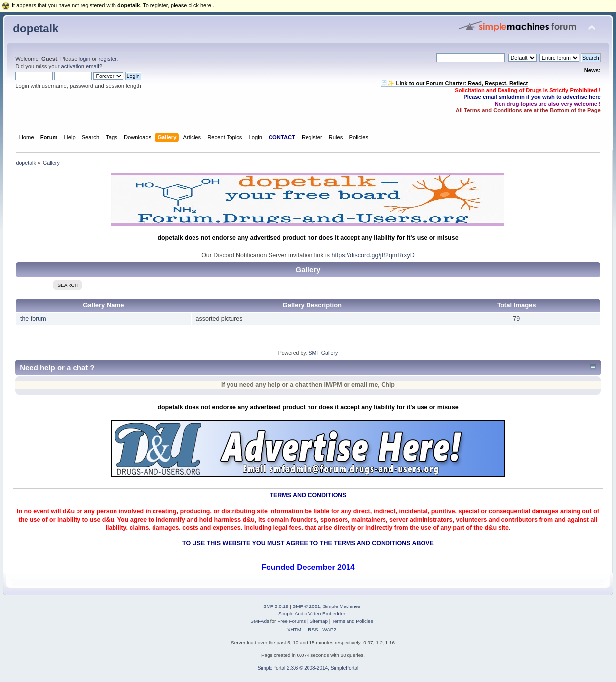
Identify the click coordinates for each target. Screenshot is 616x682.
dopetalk (36, 28)
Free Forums (291, 621)
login (84, 59)
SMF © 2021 (307, 606)
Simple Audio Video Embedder (312, 614)
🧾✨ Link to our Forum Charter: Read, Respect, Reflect (454, 83)
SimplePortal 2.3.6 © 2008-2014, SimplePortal (308, 668)
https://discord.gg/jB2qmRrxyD (373, 255)
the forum (33, 319)
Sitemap (319, 621)
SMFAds (260, 621)
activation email (80, 66)
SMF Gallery (323, 353)
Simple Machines (342, 606)
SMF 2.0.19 (276, 606)
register (107, 59)
